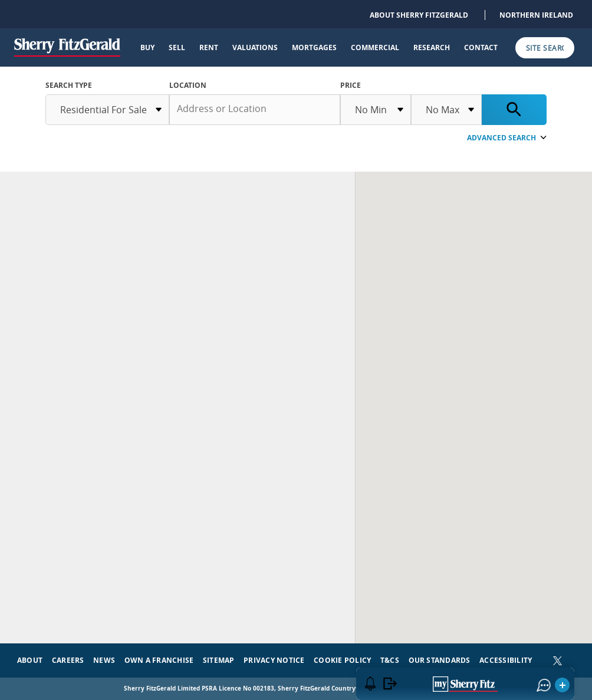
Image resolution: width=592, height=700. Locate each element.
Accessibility (506, 660)
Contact (481, 47)
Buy (147, 47)
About (30, 660)
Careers (68, 660)
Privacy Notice (274, 660)
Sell (177, 47)
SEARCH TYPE (69, 85)
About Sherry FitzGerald (419, 15)
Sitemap (219, 660)
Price (351, 85)
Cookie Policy (342, 660)
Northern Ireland (536, 15)
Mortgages (314, 47)
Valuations (255, 47)
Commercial (375, 47)
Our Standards (440, 660)
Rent (209, 47)
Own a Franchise (159, 660)
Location (188, 85)
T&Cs (390, 660)
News (104, 660)
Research (432, 47)
